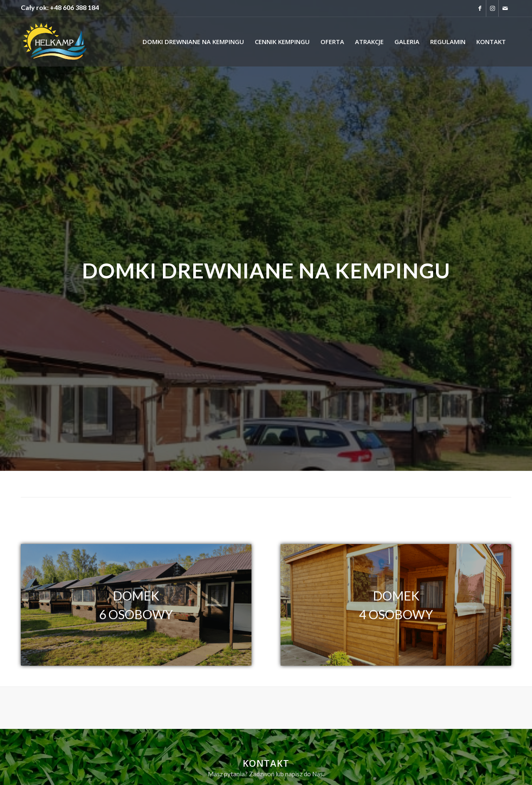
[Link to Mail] (505, 8)
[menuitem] (193, 42)
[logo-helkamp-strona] (55, 42)
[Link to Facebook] (480, 8)
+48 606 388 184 (74, 7)
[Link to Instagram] (492, 8)
